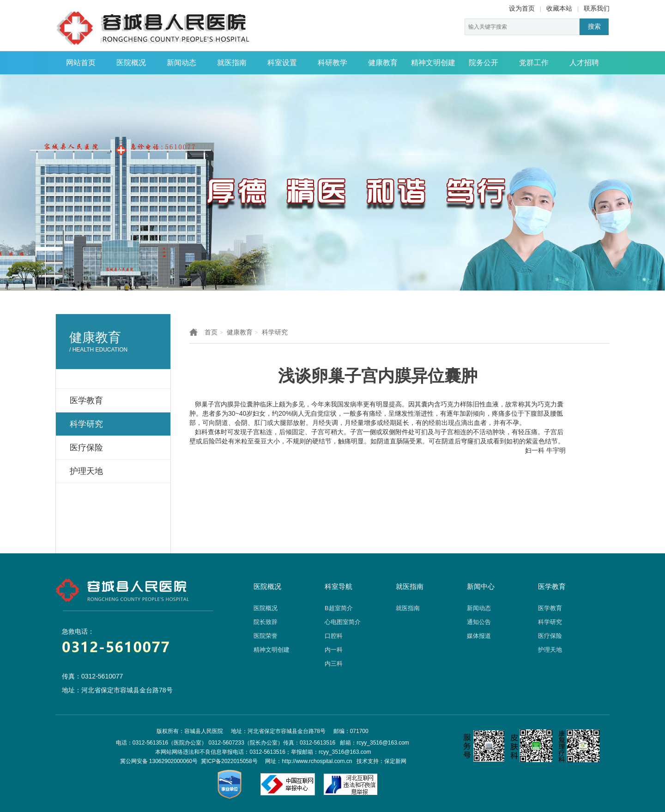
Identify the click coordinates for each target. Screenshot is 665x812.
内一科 (334, 650)
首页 (211, 332)
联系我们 (597, 8)
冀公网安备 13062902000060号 (159, 761)
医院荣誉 (266, 636)
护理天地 (550, 650)
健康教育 (383, 63)
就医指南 (232, 63)
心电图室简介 (343, 622)
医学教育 (550, 608)
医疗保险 (550, 636)
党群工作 (534, 63)
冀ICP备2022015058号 (229, 761)
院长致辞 (266, 622)
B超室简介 (339, 608)
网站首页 (81, 63)
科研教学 (332, 63)
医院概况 (131, 63)
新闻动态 (181, 63)
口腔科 (334, 636)
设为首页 (522, 8)
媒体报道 (479, 636)
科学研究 (275, 332)
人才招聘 (584, 63)
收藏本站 (559, 8)
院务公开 (484, 63)
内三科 (334, 664)
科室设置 (282, 63)
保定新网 (395, 761)
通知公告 (479, 622)
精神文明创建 (433, 63)
